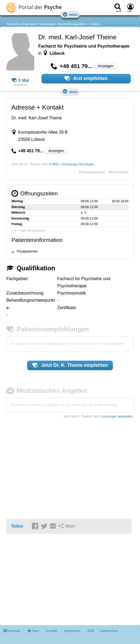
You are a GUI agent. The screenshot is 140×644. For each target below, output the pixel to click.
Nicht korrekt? (119, 172)
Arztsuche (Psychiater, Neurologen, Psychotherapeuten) (46, 24)
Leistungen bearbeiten (117, 416)
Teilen (17, 526)
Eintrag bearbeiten (92, 172)
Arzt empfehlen (86, 78)
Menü (70, 14)
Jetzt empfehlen (70, 365)
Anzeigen (106, 66)
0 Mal (20, 81)
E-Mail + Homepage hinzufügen (71, 164)
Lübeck (94, 24)
